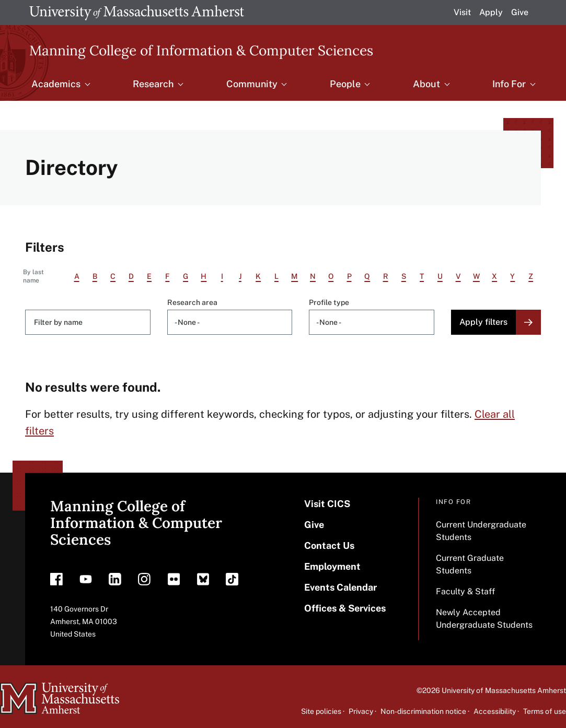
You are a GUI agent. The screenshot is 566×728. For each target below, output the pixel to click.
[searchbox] (232, 322)
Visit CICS (327, 504)
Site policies (321, 711)
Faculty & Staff (465, 591)
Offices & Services (345, 608)
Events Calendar (340, 587)
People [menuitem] (345, 84)
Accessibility (495, 711)
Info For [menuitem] (509, 84)
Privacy (361, 711)
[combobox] (230, 322)
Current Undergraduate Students (481, 531)
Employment (332, 566)
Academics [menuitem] (56, 84)
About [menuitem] (426, 84)
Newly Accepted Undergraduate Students (484, 619)
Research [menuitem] (153, 84)
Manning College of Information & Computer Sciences (201, 50)
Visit (462, 12)
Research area (192, 302)
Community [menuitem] (252, 84)
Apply (491, 12)
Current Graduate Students (470, 564)
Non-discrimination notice (423, 711)
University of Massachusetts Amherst (504, 690)
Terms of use (545, 711)
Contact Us (329, 545)
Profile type (329, 302)
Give (520, 12)
